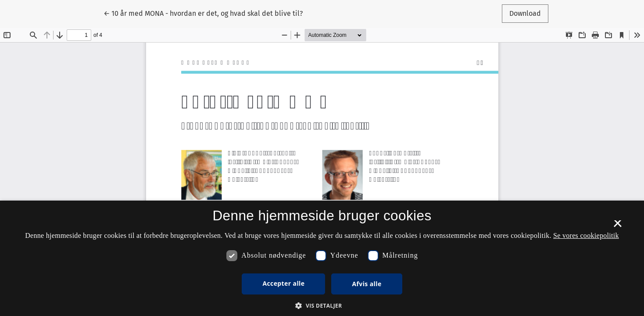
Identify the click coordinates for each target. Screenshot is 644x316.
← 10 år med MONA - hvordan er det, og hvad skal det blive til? (203, 13)
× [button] (617, 226)
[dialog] (322, 258)
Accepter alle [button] (283, 283)
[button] (322, 305)
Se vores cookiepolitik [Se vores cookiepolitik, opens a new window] (586, 235)
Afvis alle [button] (367, 284)
